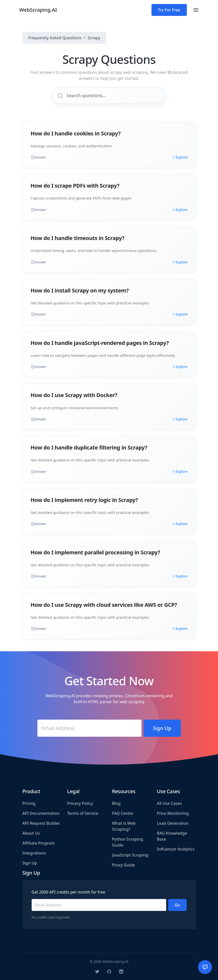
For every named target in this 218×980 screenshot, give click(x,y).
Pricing (29, 803)
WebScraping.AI (38, 10)
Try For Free (169, 10)
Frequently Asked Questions (55, 38)
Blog (116, 803)
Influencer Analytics (176, 849)
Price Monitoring (173, 813)
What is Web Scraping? (124, 826)
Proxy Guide (124, 865)
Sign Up (30, 863)
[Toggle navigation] (196, 10)
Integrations (34, 853)
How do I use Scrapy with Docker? (74, 395)
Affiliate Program (39, 843)
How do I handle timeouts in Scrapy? (78, 238)
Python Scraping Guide (128, 842)
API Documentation (41, 813)
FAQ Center (123, 813)
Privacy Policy (80, 803)
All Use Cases (169, 803)
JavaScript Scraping (130, 855)
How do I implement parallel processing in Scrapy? (95, 552)
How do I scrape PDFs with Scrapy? (75, 185)
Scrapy (94, 38)
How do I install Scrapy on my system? (80, 290)
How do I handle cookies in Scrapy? (76, 133)
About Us (31, 833)
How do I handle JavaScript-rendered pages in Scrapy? (100, 343)
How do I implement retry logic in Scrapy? (84, 500)
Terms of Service (83, 813)
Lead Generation (173, 823)
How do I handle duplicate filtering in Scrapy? (89, 447)
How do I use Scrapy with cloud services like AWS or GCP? (104, 605)
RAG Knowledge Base (172, 836)
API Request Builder (41, 823)
